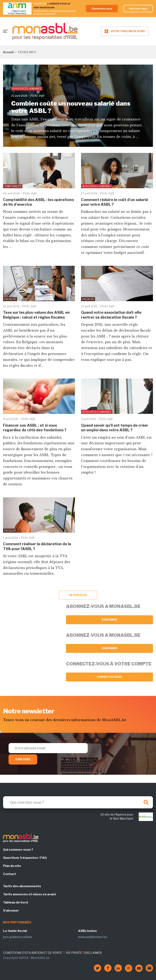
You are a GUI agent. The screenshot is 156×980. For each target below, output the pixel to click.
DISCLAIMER (93, 953)
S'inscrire (23, 759)
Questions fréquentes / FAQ (25, 858)
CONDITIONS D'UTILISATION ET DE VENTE (33, 953)
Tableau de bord (16, 902)
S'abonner (110, 620)
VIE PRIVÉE (74, 953)
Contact (10, 874)
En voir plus (78, 595)
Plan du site (12, 866)
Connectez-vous (102, 9)
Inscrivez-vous (138, 9)
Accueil (8, 52)
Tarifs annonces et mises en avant (30, 894)
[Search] (78, 802)
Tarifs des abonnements (22, 886)
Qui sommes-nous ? (18, 850)
